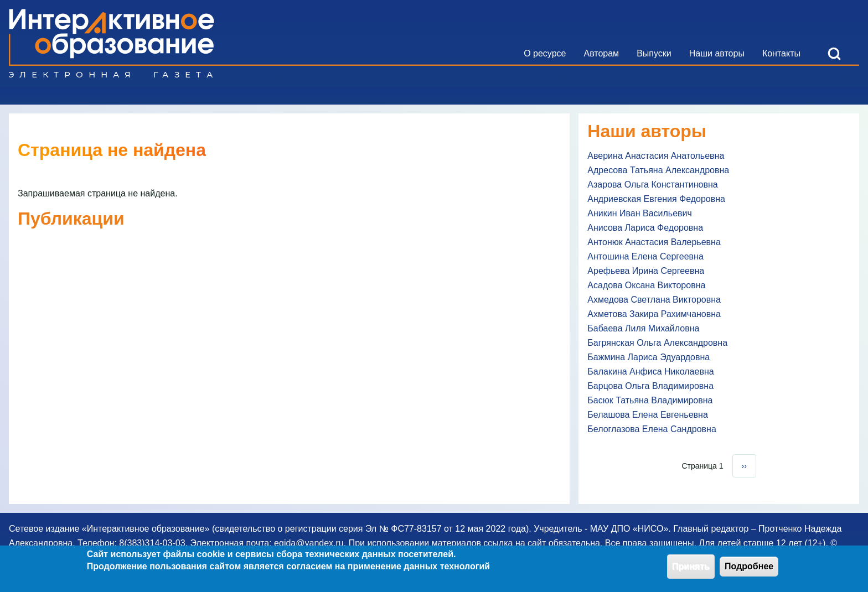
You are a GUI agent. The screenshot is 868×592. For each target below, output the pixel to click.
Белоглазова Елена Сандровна (652, 429)
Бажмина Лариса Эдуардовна (649, 357)
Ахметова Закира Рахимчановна (654, 314)
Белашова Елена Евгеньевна (647, 415)
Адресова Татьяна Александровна (658, 170)
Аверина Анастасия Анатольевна (656, 156)
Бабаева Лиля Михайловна (643, 328)
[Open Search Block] (834, 54)
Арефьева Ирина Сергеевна (646, 271)
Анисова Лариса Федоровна (645, 228)
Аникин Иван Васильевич (640, 213)
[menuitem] (545, 54)
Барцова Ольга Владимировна (650, 386)
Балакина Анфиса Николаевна (650, 372)
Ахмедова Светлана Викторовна (654, 300)
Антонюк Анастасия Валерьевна (654, 242)
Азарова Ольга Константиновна (652, 185)
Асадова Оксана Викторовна (646, 285)
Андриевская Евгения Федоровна (656, 199)
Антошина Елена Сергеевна (645, 256)
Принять (691, 570)
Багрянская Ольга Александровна (657, 343)
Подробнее (749, 570)
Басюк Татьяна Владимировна (650, 400)
